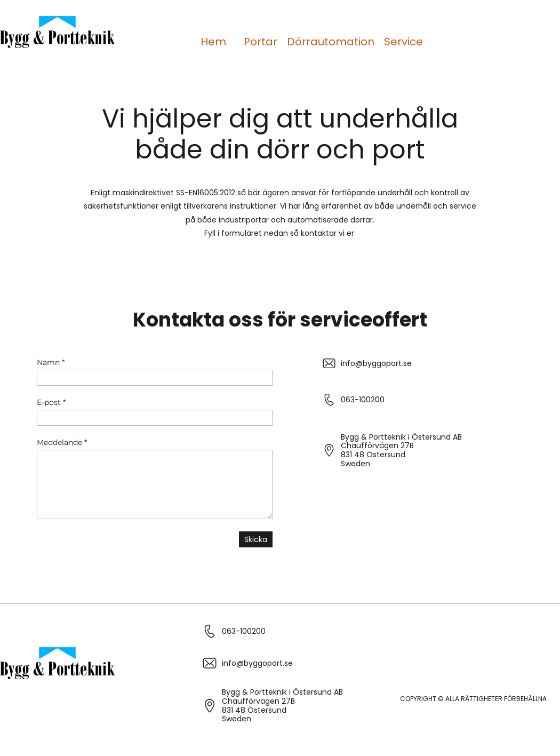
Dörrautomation (331, 42)
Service (403, 42)
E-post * (51, 402)
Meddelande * (62, 442)
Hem (213, 42)
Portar (261, 42)
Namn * (51, 362)
